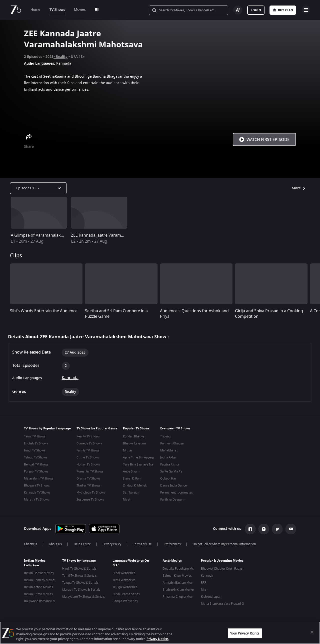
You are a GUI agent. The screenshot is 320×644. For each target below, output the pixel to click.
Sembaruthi (131, 493)
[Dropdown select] (38, 188)
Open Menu (306, 10)
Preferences (172, 543)
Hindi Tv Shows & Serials (79, 568)
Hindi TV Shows (35, 450)
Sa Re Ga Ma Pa (171, 471)
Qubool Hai (168, 478)
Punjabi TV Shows (36, 471)
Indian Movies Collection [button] (35, 562)
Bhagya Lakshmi (134, 443)
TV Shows (57, 10)
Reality (62, 57)
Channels (30, 543)
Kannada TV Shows (37, 493)
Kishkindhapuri (211, 596)
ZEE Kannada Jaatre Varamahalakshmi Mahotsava (118, 235)
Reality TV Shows (88, 436)
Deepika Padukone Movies (181, 568)
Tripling (165, 436)
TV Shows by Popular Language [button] (47, 428)
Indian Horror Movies (39, 572)
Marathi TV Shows (36, 500)
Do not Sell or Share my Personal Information (224, 543)
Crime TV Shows (88, 457)
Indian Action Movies (38, 586)
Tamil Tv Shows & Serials (79, 575)
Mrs (204, 589)
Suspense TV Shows (90, 500)
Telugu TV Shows (36, 457)
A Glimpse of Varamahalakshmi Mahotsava (51, 235)
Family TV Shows (88, 450)
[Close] (312, 632)
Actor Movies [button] (172, 560)
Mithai (127, 450)
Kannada (70, 378)
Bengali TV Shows (36, 464)
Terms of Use (142, 543)
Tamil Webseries (124, 579)
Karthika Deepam (172, 500)
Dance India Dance (173, 486)
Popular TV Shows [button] (136, 428)
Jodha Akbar (169, 457)
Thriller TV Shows (88, 486)
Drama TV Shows (88, 478)
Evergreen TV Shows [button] (175, 428)
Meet (127, 500)
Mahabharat (169, 450)
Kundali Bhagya (134, 436)
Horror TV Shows (88, 464)
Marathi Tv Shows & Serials (81, 589)
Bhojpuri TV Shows (37, 486)
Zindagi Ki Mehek (135, 486)
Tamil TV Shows (35, 436)
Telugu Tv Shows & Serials (80, 582)
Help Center (82, 543)
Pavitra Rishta (170, 464)
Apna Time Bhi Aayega (139, 457)
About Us (55, 543)
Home (35, 10)
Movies (80, 10)
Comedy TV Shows (89, 443)
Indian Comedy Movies (40, 579)
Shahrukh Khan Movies (179, 589)
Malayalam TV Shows (39, 478)
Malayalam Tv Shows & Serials (83, 596)
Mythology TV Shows (91, 493)
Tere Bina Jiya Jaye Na (138, 464)
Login (256, 10)
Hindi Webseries (124, 572)
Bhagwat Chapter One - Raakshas (224, 568)
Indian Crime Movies (38, 593)
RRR (204, 582)
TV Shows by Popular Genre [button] (97, 428)
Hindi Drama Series (126, 593)
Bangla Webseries (125, 600)
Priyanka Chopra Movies (180, 596)
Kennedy (207, 575)
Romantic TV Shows (90, 471)
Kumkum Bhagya (172, 443)
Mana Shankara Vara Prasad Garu (225, 603)
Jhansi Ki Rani (132, 478)
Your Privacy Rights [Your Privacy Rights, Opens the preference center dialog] (245, 633)
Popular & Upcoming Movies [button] (222, 560)
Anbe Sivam (131, 471)
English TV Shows (36, 443)
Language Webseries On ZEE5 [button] (131, 562)
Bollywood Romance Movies (43, 600)
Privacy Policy (112, 543)
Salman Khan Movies (177, 575)
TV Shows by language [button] (79, 560)
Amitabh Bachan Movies (180, 582)
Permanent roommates (176, 493)
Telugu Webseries (125, 586)
